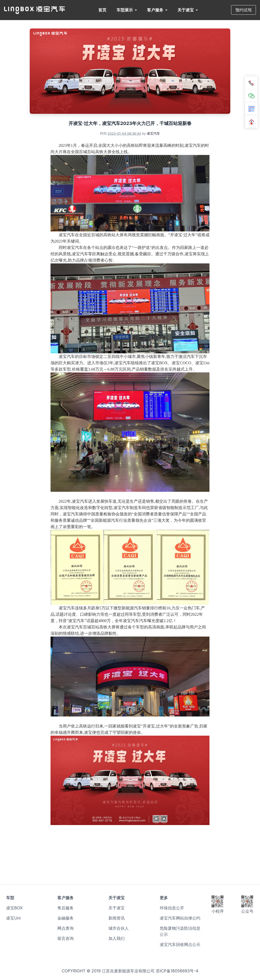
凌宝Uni (13, 918)
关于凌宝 (188, 10)
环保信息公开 (172, 908)
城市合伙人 (119, 928)
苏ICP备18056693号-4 (177, 971)
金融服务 (66, 918)
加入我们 (117, 938)
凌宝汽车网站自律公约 (180, 918)
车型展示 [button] (127, 10)
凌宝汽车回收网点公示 (180, 944)
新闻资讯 (117, 918)
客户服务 (157, 10)
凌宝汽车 (153, 133)
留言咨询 (66, 938)
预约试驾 (243, 10)
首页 (102, 10)
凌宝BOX (14, 908)
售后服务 (66, 908)
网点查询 (66, 928)
